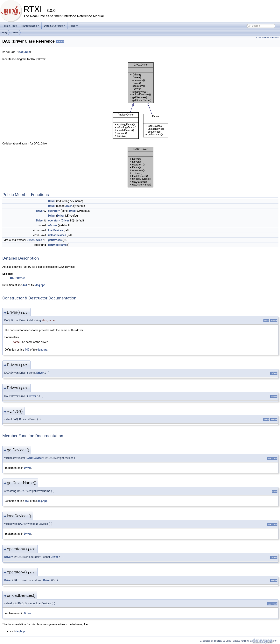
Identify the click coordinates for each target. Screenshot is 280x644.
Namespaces (30, 26)
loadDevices (56, 230)
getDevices (55, 240)
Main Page (10, 26)
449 (27, 350)
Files (74, 26)
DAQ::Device (34, 240)
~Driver (53, 225)
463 (27, 501)
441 (25, 285)
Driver (15, 32)
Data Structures (55, 26)
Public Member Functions (267, 38)
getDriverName (57, 245)
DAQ (4, 32)
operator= (54, 211)
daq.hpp (24, 52)
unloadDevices (57, 235)
